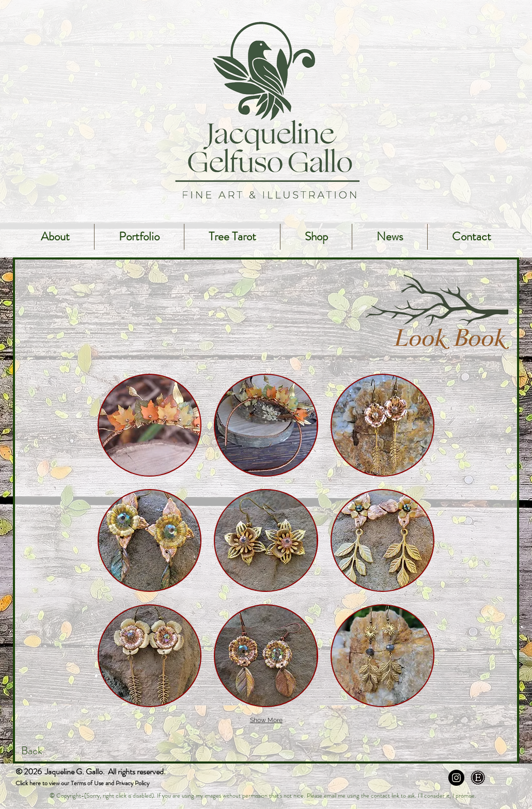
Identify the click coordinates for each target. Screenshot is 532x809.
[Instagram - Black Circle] (456, 778)
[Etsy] (478, 778)
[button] (150, 425)
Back (32, 751)
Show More (266, 720)
